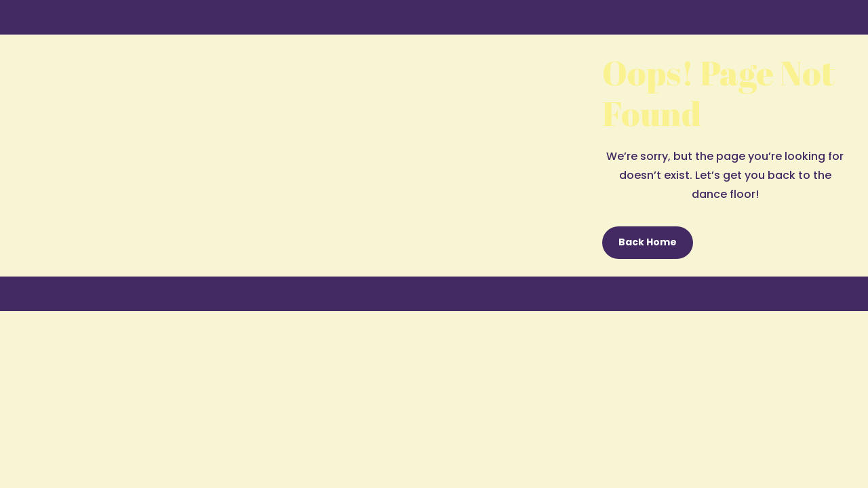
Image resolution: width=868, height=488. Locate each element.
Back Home (648, 242)
